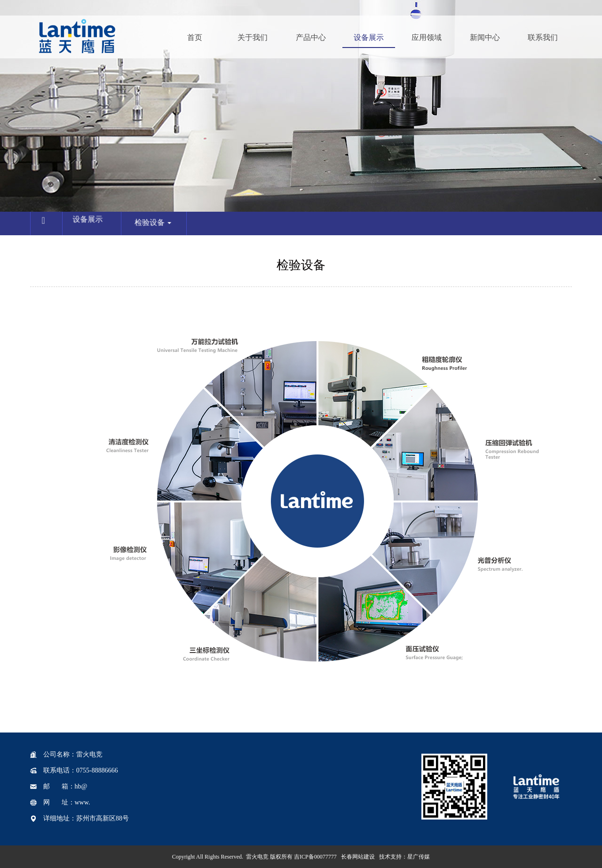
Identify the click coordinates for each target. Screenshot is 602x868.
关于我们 (253, 37)
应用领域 (427, 37)
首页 (195, 37)
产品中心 (311, 37)
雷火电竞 (257, 857)
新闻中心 (485, 37)
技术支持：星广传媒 (404, 857)
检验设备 (157, 226)
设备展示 (369, 37)
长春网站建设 (358, 857)
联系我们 (543, 37)
